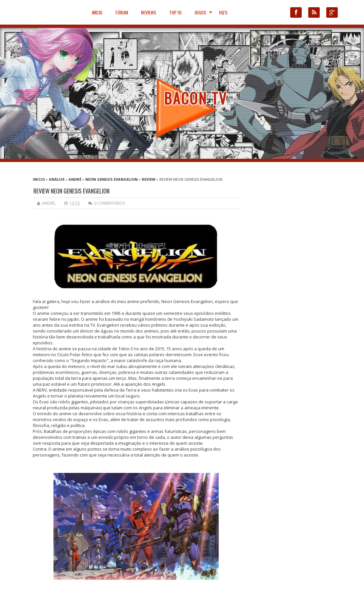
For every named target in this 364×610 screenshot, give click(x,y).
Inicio (39, 179)
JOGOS (200, 12)
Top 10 (175, 12)
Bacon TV (196, 98)
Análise (57, 179)
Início (97, 12)
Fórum (122, 12)
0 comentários (110, 203)
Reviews (149, 12)
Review (149, 179)
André (75, 179)
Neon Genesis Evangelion (111, 179)
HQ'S (223, 12)
